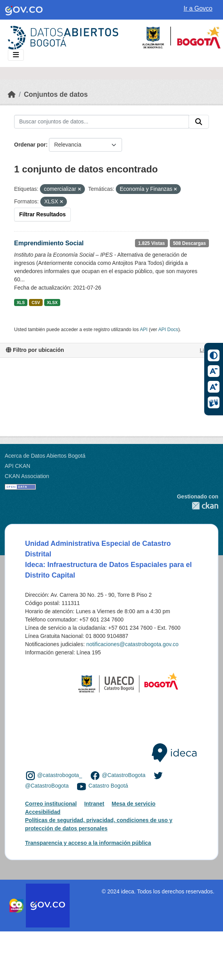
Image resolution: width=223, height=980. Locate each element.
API (144, 330)
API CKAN (17, 466)
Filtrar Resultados (42, 214)
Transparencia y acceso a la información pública (88, 843)
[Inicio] (12, 94)
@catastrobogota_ (60, 775)
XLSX (52, 303)
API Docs (168, 330)
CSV (36, 303)
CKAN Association (27, 476)
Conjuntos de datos (56, 94)
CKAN (198, 506)
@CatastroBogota (124, 775)
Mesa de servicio (133, 804)
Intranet (94, 804)
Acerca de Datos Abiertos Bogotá (45, 456)
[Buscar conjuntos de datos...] (102, 122)
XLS (21, 303)
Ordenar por (30, 145)
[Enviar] (199, 122)
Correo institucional (51, 804)
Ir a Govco (198, 8)
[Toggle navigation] (16, 55)
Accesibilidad (43, 812)
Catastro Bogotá (108, 786)
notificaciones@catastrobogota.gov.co (132, 644)
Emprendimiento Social (49, 243)
